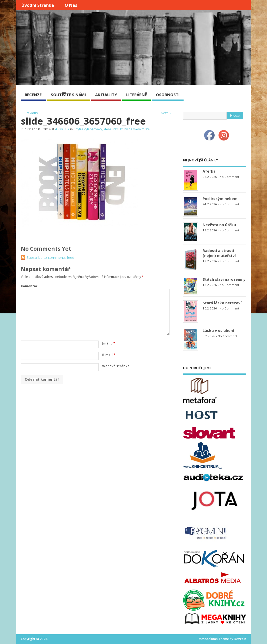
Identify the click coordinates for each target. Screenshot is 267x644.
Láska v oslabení (218, 330)
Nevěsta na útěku (219, 225)
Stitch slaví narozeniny (224, 279)
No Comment (229, 177)
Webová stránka (116, 366)
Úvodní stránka (38, 5)
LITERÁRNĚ (136, 95)
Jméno (109, 343)
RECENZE (33, 95)
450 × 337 (62, 129)
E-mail (109, 355)
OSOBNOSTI (168, 95)
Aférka (209, 171)
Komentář (29, 286)
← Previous (29, 113)
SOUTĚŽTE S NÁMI (68, 95)
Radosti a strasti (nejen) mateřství (219, 253)
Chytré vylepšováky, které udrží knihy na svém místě (112, 129)
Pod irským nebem (220, 199)
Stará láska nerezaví (222, 303)
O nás (71, 5)
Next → (166, 113)
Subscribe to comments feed (50, 257)
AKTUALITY (106, 95)
